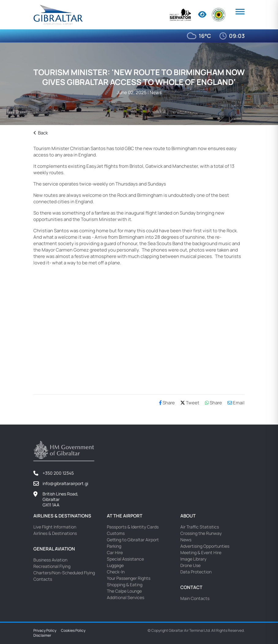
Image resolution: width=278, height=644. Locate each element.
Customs (116, 533)
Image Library (193, 559)
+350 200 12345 (58, 473)
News (186, 540)
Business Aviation (50, 560)
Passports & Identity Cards (133, 527)
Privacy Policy (45, 631)
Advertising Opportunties (205, 546)
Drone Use (190, 565)
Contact (191, 587)
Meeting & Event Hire (201, 552)
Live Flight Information (55, 527)
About (188, 516)
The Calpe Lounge (124, 591)
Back (41, 133)
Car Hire (115, 552)
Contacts (43, 579)
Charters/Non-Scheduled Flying (64, 573)
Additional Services (126, 597)
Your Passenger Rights (129, 578)
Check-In (116, 572)
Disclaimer (42, 635)
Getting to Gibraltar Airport (133, 540)
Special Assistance (125, 559)
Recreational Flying (52, 566)
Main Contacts (195, 598)
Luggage (115, 565)
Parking (114, 546)
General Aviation (54, 549)
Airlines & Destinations (62, 516)
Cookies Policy (73, 631)
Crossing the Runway (201, 533)
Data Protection (196, 572)
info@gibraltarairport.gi (65, 483)
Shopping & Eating (125, 585)
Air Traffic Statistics (200, 527)
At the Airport (125, 516)
